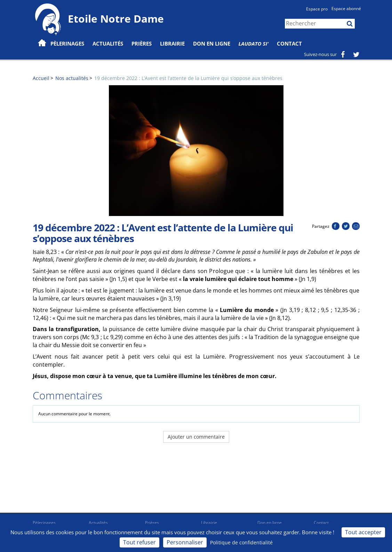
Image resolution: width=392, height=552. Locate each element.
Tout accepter (363, 532)
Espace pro (317, 9)
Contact (289, 43)
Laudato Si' (254, 43)
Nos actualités (72, 78)
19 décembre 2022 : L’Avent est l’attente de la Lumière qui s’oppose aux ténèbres (188, 78)
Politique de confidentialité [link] (241, 542)
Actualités (98, 523)
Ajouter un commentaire (196, 437)
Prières (142, 43)
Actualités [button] (108, 43)
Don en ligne (212, 43)
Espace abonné (346, 9)
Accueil (41, 78)
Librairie (172, 43)
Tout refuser (139, 542)
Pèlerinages (44, 523)
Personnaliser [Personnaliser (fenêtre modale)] (185, 542)
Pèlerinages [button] (67, 43)
